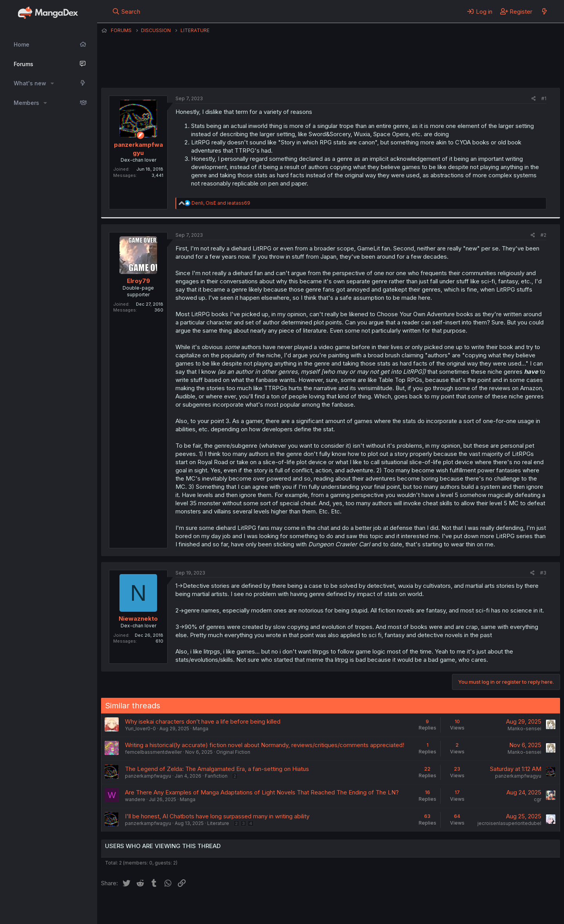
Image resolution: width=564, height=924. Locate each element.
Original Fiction (233, 752)
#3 (543, 573)
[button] (52, 83)
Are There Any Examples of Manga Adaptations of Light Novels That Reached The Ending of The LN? (262, 792)
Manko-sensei (524, 729)
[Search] (126, 11)
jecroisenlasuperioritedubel (509, 823)
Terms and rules (246, 908)
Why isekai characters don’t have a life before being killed (203, 721)
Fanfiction (216, 776)
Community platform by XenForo (496, 907)
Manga (201, 729)
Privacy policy (293, 908)
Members (26, 103)
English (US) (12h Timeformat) (141, 908)
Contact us (203, 908)
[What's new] (544, 11)
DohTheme (485, 913)
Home (22, 44)
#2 (543, 235)
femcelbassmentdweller (153, 752)
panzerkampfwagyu (314, 68)
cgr (538, 799)
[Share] (534, 99)
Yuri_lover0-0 (140, 729)
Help (325, 908)
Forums (23, 64)
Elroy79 (138, 281)
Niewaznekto (138, 619)
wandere (135, 799)
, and (221, 203)
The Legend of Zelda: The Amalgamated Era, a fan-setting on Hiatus (217, 769)
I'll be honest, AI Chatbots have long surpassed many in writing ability (217, 816)
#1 (544, 98)
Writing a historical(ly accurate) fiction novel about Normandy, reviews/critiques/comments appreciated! (265, 745)
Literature (218, 823)
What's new (30, 83)
